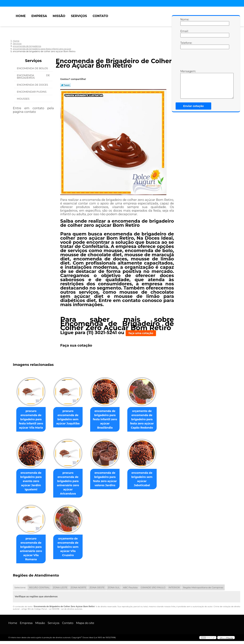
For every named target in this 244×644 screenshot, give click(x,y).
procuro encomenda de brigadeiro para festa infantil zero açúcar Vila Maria (32, 422)
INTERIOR (174, 590)
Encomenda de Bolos (33, 68)
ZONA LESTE (60, 590)
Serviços (79, 16)
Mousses (23, 99)
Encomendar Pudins (32, 92)
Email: (184, 33)
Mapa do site (85, 626)
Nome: (184, 22)
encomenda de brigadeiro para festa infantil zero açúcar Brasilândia (109, 420)
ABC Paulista (130, 590)
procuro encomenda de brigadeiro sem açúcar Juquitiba (70, 420)
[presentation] (204, 60)
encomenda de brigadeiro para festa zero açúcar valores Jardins (109, 484)
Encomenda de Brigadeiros (33, 76)
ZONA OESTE (97, 590)
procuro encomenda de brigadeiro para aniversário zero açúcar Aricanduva (70, 486)
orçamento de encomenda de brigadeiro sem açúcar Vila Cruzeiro (70, 550)
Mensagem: (184, 84)
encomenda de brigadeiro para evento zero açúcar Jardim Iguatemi (32, 484)
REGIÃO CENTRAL (39, 590)
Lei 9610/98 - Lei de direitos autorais (66, 612)
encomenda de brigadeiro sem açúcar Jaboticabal (147, 482)
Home (21, 16)
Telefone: (184, 45)
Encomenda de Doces (33, 85)
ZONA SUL (114, 590)
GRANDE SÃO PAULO (153, 590)
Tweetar (65, 85)
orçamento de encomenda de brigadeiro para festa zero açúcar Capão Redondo (147, 422)
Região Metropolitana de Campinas (203, 590)
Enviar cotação (193, 106)
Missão (59, 16)
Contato (100, 16)
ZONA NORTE (79, 590)
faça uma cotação (141, 333)
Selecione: (20, 590)
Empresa (39, 16)
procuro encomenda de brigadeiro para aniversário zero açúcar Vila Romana (32, 552)
